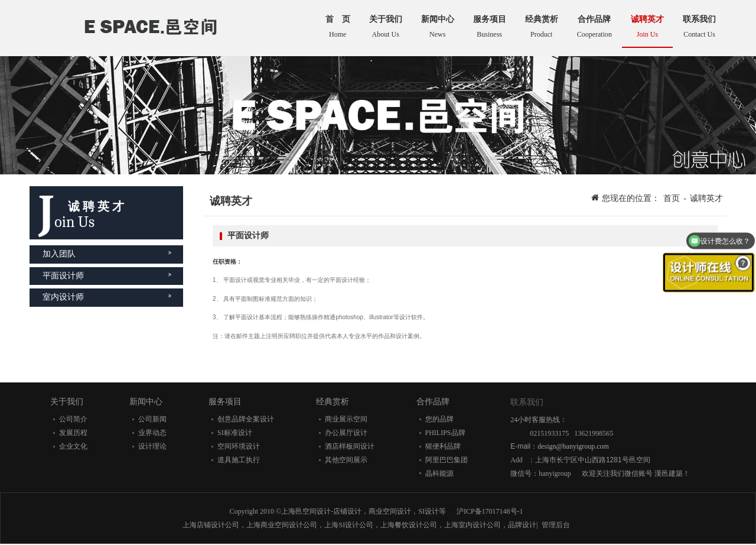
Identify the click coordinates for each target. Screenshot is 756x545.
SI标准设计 (235, 433)
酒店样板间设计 (350, 446)
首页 (672, 198)
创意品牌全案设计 (246, 419)
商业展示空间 (346, 419)
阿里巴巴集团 (447, 460)
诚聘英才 (706, 198)
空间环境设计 (239, 446)
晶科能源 (439, 473)
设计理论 (152, 446)
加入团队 (107, 254)
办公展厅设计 (346, 433)
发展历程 (73, 433)
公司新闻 (152, 419)
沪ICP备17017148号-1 (490, 511)
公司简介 (73, 419)
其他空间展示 (346, 460)
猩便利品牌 (443, 446)
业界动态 (152, 433)
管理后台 (556, 525)
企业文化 (73, 446)
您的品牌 (439, 419)
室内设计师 (107, 297)
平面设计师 (107, 276)
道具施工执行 (239, 460)
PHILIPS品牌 (445, 433)
